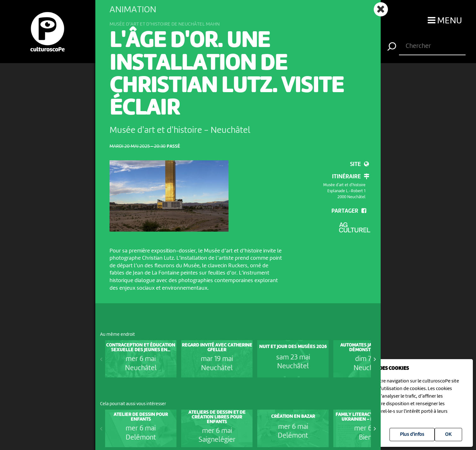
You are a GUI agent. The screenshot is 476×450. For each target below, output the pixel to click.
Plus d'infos (412, 435)
